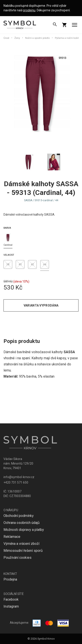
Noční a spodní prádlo (37, 38)
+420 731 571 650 (16, 482)
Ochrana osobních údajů (22, 523)
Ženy (17, 38)
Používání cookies (17, 558)
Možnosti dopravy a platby (24, 530)
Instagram (11, 606)
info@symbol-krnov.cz (19, 477)
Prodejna (10, 579)
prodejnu (29, 10)
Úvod (6, 38)
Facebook (11, 599)
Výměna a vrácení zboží (21, 544)
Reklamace (12, 537)
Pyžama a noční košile (67, 38)
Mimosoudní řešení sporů (23, 551)
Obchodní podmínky (19, 516)
